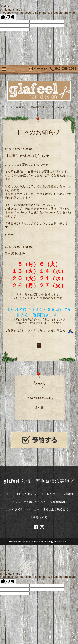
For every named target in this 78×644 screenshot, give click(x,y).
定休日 (40, 408)
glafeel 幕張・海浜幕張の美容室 (39, 481)
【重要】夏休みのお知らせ (27, 156)
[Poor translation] (11, 17)
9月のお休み (15, 253)
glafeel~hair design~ (31, 541)
